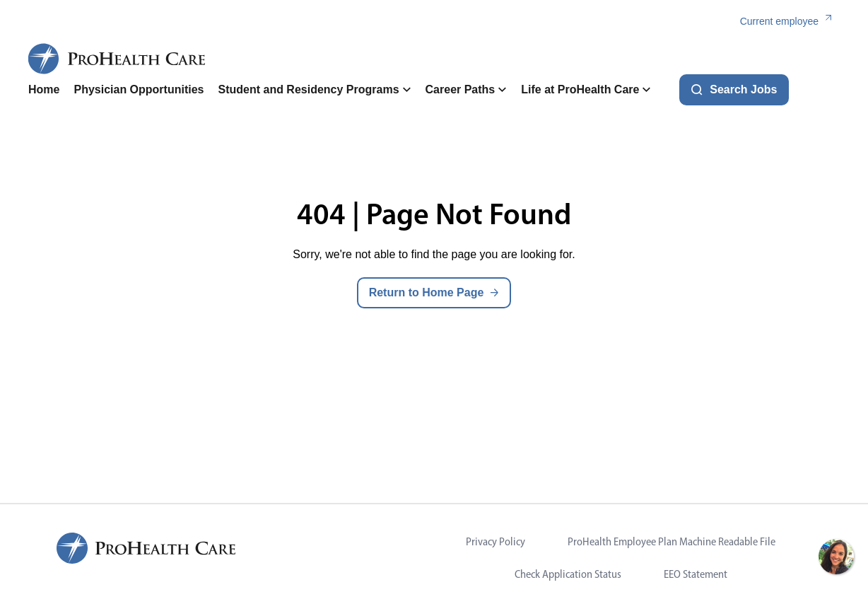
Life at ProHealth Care (586, 89)
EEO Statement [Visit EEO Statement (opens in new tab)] (696, 574)
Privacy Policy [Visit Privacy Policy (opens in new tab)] (495, 541)
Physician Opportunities (139, 89)
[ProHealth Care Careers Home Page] (117, 59)
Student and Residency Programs (314, 89)
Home (44, 89)
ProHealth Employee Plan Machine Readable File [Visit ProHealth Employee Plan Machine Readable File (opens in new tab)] (671, 541)
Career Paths (467, 89)
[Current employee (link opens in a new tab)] (790, 22)
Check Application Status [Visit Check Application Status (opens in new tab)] (568, 574)
